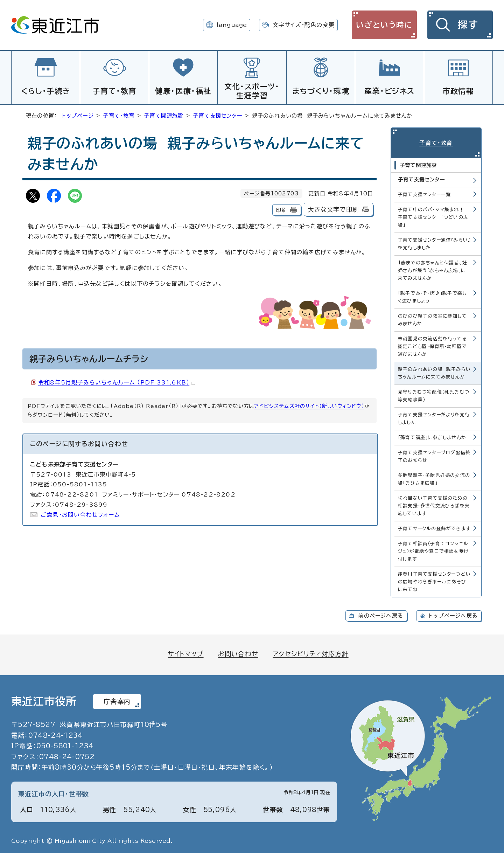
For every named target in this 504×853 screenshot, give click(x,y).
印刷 (281, 209)
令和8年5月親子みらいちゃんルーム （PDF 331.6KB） (117, 381)
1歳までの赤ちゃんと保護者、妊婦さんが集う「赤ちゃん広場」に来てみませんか (433, 269)
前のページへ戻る (381, 615)
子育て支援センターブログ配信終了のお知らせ (434, 455)
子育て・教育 (114, 91)
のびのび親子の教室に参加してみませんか (432, 319)
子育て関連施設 (164, 115)
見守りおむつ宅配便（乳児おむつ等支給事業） (434, 395)
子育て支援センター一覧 (424, 193)
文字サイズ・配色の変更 (304, 25)
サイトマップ (185, 653)
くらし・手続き (46, 91)
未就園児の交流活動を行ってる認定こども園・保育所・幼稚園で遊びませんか (432, 345)
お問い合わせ (238, 653)
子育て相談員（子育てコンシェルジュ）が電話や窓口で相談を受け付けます (433, 550)
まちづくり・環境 (321, 91)
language (232, 25)
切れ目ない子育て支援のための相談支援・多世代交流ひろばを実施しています (434, 505)
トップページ (78, 115)
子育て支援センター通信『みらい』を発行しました (434, 243)
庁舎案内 (117, 700)
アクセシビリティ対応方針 (310, 653)
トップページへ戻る (453, 615)
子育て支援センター (218, 115)
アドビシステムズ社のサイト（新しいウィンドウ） (309, 405)
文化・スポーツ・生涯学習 (252, 91)
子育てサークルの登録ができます (434, 528)
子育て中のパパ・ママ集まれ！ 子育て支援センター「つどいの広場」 (433, 216)
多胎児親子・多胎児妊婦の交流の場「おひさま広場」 (434, 478)
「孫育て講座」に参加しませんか (432, 436)
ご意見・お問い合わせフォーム (80, 514)
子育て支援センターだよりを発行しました (434, 418)
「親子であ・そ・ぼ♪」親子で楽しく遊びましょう (432, 296)
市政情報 (458, 91)
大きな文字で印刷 (333, 209)
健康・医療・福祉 (183, 91)
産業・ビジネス (390, 91)
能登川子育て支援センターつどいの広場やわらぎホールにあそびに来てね (434, 581)
